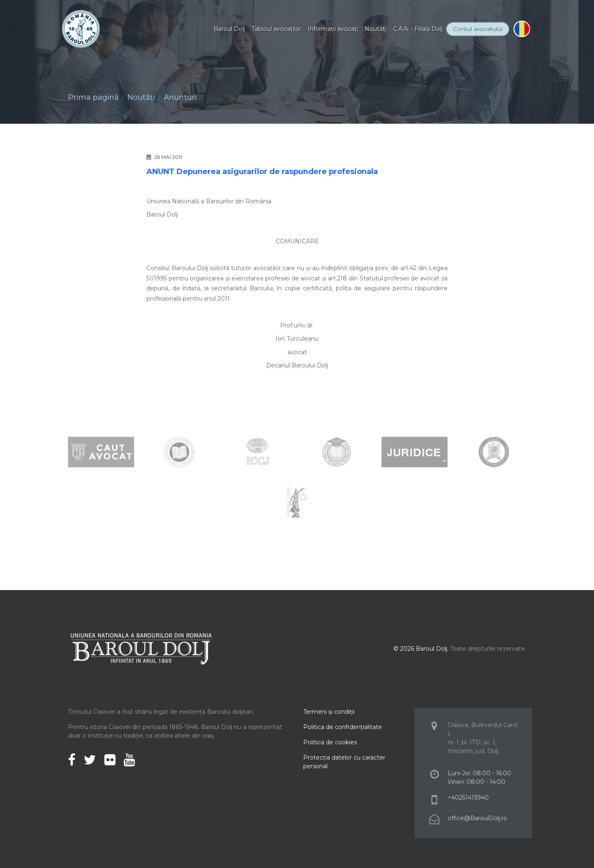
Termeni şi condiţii (329, 712)
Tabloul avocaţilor (276, 29)
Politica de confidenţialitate (343, 727)
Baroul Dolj (229, 29)
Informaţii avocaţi (333, 29)
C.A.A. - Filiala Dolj (418, 29)
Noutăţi (376, 29)
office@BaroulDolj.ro (477, 818)
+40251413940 (468, 797)
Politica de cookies (330, 742)
